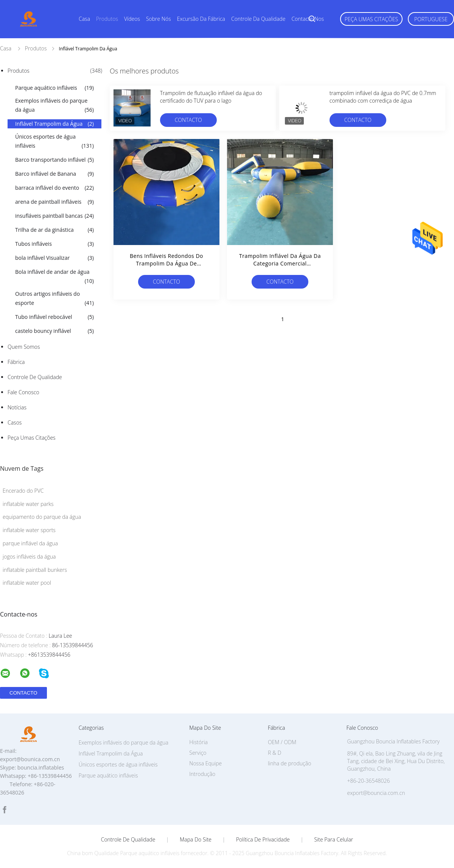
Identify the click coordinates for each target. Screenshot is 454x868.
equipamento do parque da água (42, 517)
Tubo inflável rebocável (54, 317)
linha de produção (289, 763)
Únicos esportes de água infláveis (54, 142)
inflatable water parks (28, 504)
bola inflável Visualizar (54, 258)
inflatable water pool (27, 583)
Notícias (17, 407)
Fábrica (16, 362)
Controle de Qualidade (35, 377)
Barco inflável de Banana (54, 174)
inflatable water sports (29, 530)
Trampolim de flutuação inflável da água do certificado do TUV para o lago (211, 97)
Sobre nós (159, 19)
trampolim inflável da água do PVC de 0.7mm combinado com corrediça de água (383, 97)
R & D (274, 753)
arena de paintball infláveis (54, 202)
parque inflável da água (30, 543)
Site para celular (334, 840)
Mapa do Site (196, 840)
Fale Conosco (23, 392)
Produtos (107, 19)
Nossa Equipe (205, 763)
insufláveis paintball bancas (54, 216)
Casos (15, 422)
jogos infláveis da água (29, 557)
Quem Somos (24, 347)
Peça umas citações (371, 19)
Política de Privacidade (263, 840)
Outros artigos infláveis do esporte (54, 299)
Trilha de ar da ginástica (54, 230)
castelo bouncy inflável (54, 331)
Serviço (198, 753)
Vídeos (132, 19)
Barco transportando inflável (54, 160)
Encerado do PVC (23, 491)
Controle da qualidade (258, 19)
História (198, 742)
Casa (84, 19)
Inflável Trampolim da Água (54, 124)
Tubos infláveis (54, 244)
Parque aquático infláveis (54, 88)
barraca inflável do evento (54, 188)
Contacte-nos (308, 19)
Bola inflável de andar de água (54, 277)
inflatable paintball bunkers (35, 570)
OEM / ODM (282, 742)
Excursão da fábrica (201, 19)
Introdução (202, 774)
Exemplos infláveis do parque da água (54, 106)
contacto (188, 120)
